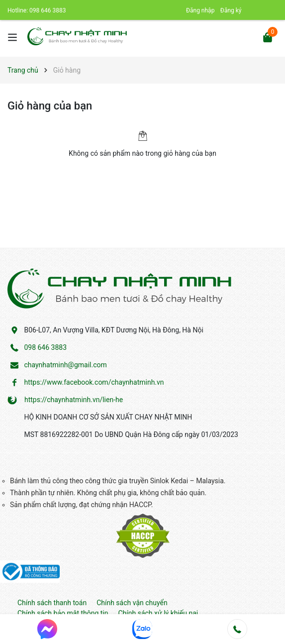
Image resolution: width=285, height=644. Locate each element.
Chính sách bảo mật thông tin (63, 613)
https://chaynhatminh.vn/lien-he (74, 400)
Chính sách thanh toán (52, 603)
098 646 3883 (47, 10)
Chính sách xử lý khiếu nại (158, 613)
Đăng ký (231, 10)
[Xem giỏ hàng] (268, 37)
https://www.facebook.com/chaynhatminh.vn (94, 382)
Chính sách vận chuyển (132, 603)
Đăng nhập (200, 10)
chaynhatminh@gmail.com (65, 365)
